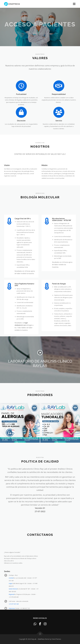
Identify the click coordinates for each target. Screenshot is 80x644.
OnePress (41, 639)
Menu (74, 4)
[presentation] (3, 423)
